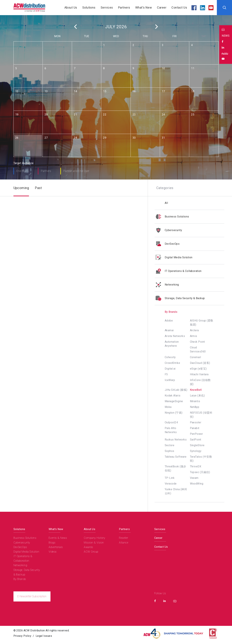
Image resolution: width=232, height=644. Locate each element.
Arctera (194, 330)
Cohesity (170, 357)
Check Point (197, 342)
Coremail (195, 357)
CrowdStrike (172, 363)
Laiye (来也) (197, 396)
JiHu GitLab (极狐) (176, 390)
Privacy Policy (22, 636)
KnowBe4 (196, 390)
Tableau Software (176, 457)
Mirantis (195, 401)
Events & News (58, 538)
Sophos (169, 451)
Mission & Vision (94, 543)
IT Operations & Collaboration (178, 271)
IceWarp (170, 380)
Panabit (195, 428)
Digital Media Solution (174, 257)
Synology (196, 451)
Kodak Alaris (173, 396)
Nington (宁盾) (174, 413)
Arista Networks (175, 336)
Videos (53, 552)
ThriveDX (196, 466)
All (166, 203)
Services (107, 7)
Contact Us (179, 7)
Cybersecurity (168, 230)
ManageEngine (174, 401)
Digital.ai (170, 369)
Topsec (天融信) (200, 472)
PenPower (197, 434)
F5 (166, 374)
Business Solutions (172, 217)
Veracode (171, 484)
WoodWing (197, 484)
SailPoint (196, 440)
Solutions (89, 7)
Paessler (196, 422)
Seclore (169, 445)
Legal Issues (44, 636)
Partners (124, 7)
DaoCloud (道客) (200, 363)
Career (162, 7)
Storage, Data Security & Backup (180, 298)
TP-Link (170, 478)
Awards (88, 547)
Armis (194, 336)
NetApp (195, 407)
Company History (94, 538)
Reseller (123, 538)
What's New (144, 7)
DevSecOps (167, 244)
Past (38, 188)
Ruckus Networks (176, 440)
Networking (167, 285)
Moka (168, 407)
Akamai (169, 330)
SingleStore (197, 445)
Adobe (169, 321)
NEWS (226, 36)
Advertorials (56, 547)
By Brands (166, 312)
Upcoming (21, 188)
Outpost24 (171, 422)
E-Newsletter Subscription (32, 596)
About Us (71, 7)
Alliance (124, 543)
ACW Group (91, 552)
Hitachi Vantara (199, 374)
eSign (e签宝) (198, 369)
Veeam (194, 478)
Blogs (52, 543)
